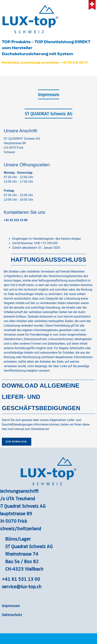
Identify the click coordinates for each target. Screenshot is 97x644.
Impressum (11, 606)
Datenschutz (12, 615)
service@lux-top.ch (22, 586)
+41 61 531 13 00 (21, 579)
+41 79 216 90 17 (74, 63)
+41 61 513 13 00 (16, 220)
